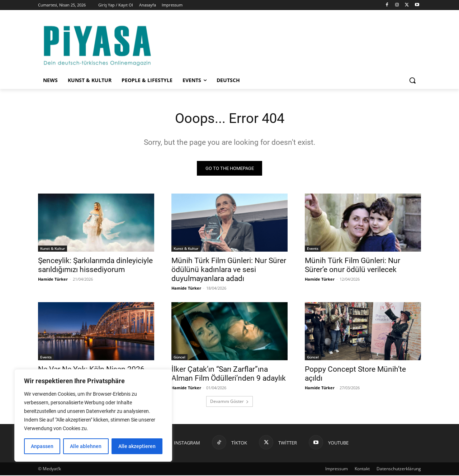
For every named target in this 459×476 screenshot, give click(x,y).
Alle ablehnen (86, 446)
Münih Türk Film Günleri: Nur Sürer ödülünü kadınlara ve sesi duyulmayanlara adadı (229, 270)
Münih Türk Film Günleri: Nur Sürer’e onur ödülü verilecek (352, 266)
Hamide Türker (53, 280)
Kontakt (362, 469)
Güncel (179, 358)
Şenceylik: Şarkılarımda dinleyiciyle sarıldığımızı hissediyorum (95, 266)
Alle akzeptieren (137, 446)
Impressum (337, 469)
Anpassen (42, 446)
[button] (412, 80)
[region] (93, 415)
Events (313, 249)
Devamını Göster (229, 402)
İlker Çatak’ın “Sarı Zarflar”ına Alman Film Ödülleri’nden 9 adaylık (229, 374)
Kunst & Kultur (53, 249)
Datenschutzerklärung (399, 469)
